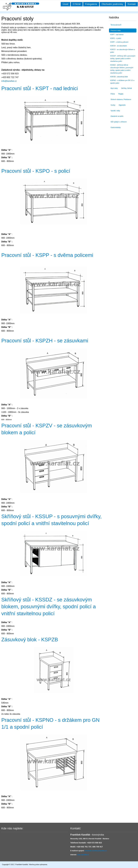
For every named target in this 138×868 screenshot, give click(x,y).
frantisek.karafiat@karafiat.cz (96, 851)
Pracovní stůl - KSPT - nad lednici (40, 88)
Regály (121, 94)
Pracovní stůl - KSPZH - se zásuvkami (45, 341)
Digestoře (122, 105)
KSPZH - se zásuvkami (119, 46)
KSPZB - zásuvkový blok (119, 77)
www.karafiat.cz (83, 855)
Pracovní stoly (116, 30)
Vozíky (113, 105)
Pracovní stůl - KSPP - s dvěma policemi (47, 255)
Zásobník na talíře (117, 116)
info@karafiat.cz (9, 81)
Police (113, 94)
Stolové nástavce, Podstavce (121, 99)
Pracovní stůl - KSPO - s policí (36, 171)
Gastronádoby (116, 127)
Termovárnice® (116, 25)
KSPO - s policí (116, 38)
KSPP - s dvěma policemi (119, 42)
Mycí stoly (114, 88)
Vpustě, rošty (115, 111)
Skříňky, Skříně (126, 88)
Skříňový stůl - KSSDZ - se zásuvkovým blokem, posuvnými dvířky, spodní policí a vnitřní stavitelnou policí (49, 607)
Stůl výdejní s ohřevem (119, 122)
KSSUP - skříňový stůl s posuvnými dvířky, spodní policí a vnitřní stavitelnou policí (123, 59)
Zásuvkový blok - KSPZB (30, 640)
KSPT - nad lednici (117, 35)
